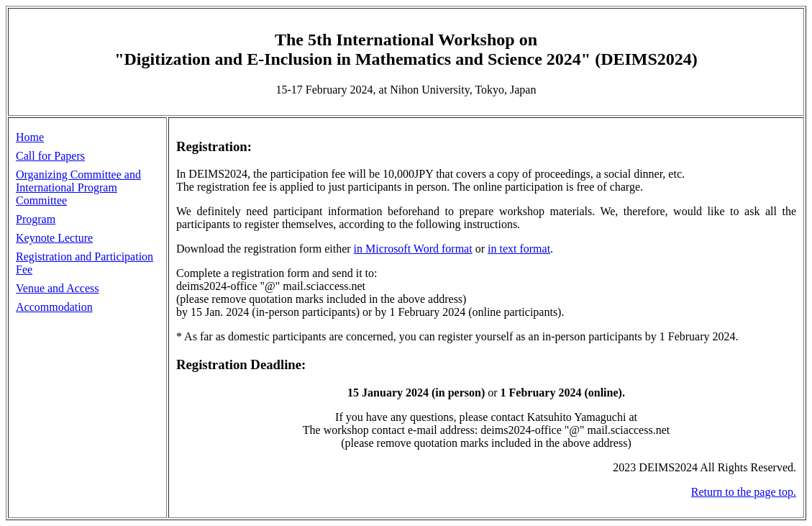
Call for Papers (50, 156)
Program (36, 219)
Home (30, 137)
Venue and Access (58, 288)
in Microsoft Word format (413, 249)
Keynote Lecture (54, 238)
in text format (519, 249)
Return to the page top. (744, 492)
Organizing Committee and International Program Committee (78, 187)
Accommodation (54, 307)
